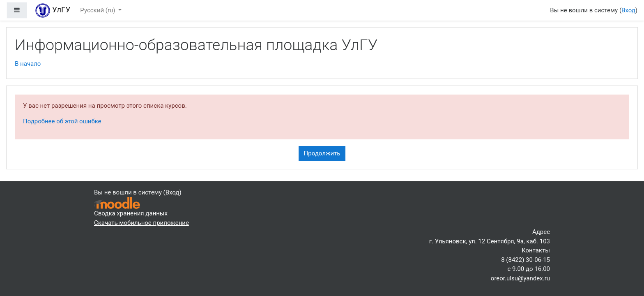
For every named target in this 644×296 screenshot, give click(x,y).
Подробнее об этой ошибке (62, 121)
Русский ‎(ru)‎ (98, 10)
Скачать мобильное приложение (141, 223)
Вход (628, 10)
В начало (28, 64)
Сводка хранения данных (131, 213)
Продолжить (322, 153)
